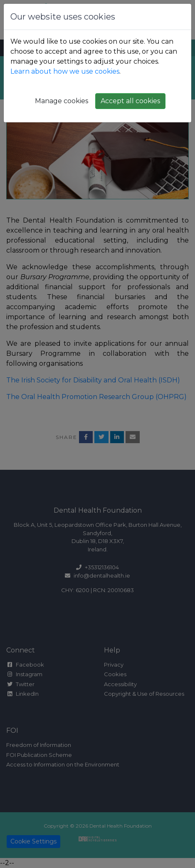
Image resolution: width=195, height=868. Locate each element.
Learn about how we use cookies (65, 71)
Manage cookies (62, 101)
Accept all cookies (130, 101)
